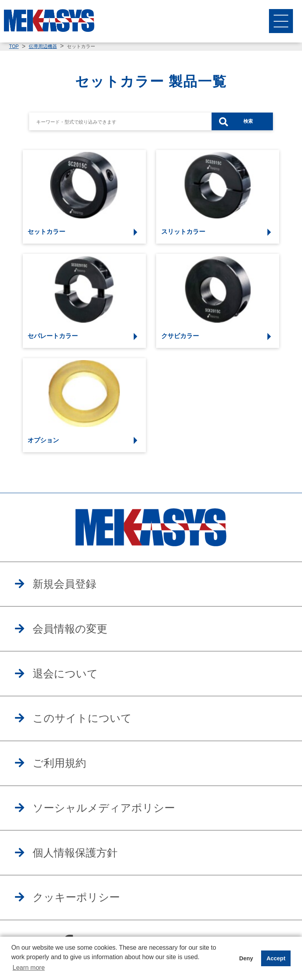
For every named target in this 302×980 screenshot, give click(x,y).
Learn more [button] (29, 968)
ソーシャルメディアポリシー (104, 808)
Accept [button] (276, 958)
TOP (14, 46)
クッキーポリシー (76, 897)
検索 (248, 121)
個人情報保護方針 (75, 853)
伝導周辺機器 (43, 46)
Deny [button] (246, 958)
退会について (65, 674)
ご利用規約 (59, 763)
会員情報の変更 (70, 629)
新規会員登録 (64, 584)
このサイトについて (82, 718)
